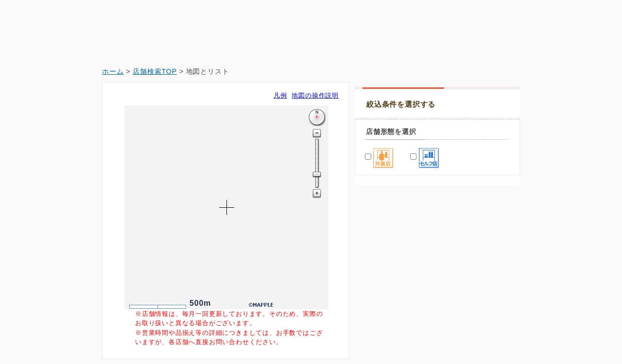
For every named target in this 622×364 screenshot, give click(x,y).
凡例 (280, 95)
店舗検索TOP (155, 71)
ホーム (113, 71)
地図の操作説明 (315, 95)
